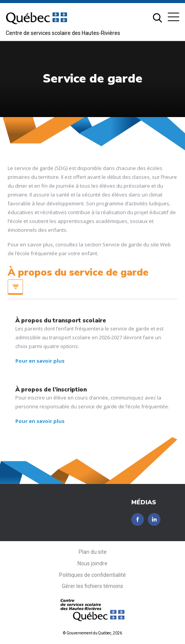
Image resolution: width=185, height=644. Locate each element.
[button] (173, 17)
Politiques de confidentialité (92, 575)
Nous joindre (92, 563)
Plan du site (93, 552)
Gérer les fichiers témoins (92, 586)
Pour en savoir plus (40, 361)
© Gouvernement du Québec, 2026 (92, 633)
